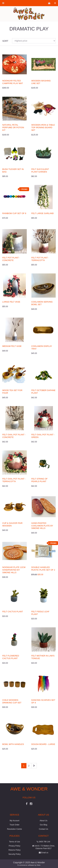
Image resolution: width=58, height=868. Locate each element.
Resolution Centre (15, 829)
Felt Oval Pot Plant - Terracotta (14, 480)
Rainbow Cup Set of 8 (14, 213)
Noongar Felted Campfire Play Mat (13, 82)
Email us (44, 853)
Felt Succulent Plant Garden (40, 170)
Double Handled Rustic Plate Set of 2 (43, 569)
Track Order (15, 825)
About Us (44, 821)
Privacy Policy (14, 846)
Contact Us (44, 829)
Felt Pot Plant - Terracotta (40, 259)
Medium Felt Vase (12, 346)
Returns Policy (14, 850)
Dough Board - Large (43, 744)
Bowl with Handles (13, 744)
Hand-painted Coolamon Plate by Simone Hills (42, 526)
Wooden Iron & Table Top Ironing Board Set (43, 127)
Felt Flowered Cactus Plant (11, 657)
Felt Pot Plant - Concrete (11, 259)
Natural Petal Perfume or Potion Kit (13, 127)
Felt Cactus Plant (13, 612)
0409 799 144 (43, 842)
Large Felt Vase (11, 302)
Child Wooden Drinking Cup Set (12, 701)
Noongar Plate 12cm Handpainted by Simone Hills (14, 570)
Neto (39, 865)
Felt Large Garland (43, 213)
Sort (5, 41)
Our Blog (44, 825)
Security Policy (14, 854)
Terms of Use (14, 842)
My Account (15, 821)
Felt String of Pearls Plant (40, 480)
